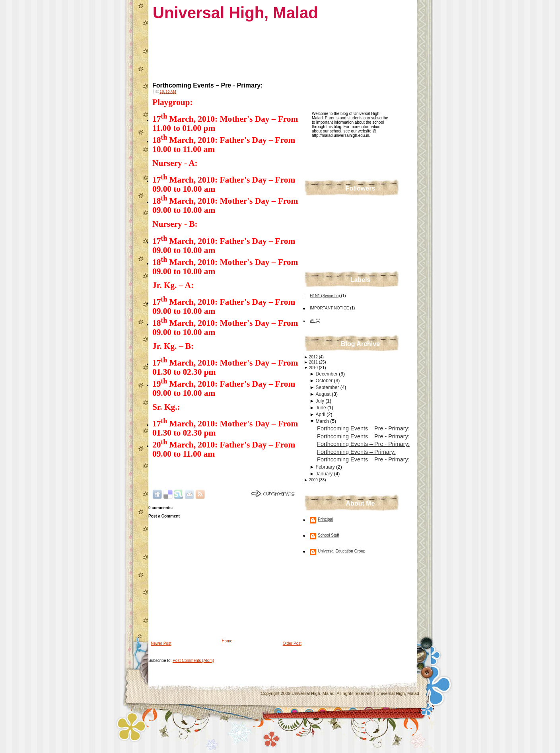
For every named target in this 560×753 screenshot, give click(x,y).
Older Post (292, 643)
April (321, 414)
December (328, 374)
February (326, 467)
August (324, 394)
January (325, 474)
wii (313, 320)
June (322, 408)
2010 (314, 368)
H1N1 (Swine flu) (325, 296)
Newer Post (161, 643)
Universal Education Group (342, 551)
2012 (314, 357)
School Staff (329, 535)
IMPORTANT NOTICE (330, 308)
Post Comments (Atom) (193, 661)
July (321, 401)
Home (227, 641)
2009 (314, 480)
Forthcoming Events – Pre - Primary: (207, 85)
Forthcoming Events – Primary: (356, 452)
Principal (325, 519)
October (325, 381)
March (323, 421)
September (328, 387)
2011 (314, 362)
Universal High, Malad (235, 13)
